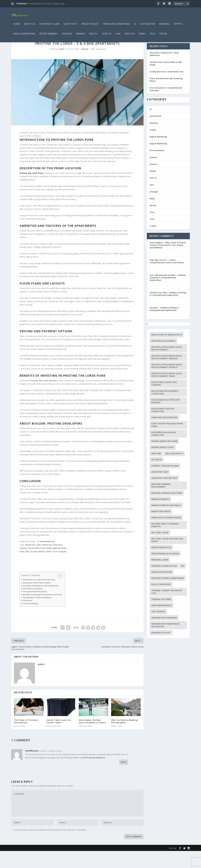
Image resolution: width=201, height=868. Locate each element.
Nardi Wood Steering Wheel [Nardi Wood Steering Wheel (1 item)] (166, 535)
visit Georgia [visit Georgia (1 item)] (158, 629)
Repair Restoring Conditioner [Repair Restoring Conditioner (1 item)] (168, 595)
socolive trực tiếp (158, 310)
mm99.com (32, 768)
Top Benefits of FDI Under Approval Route (43, 565)
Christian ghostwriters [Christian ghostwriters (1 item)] (164, 434)
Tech (152, 36)
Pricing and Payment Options (35, 609)
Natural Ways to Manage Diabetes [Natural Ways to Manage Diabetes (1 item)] (165, 542)
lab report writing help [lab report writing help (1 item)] (164, 495)
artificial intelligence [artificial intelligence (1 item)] (163, 358)
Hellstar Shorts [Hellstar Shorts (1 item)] (174, 470)
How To (107, 36)
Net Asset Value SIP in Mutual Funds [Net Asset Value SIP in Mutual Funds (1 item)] (167, 557)
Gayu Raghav (156, 260)
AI (135, 26)
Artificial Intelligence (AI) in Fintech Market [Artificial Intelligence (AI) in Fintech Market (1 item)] (167, 365)
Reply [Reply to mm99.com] (124, 779)
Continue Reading (30, 621)
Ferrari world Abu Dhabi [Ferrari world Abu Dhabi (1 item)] (164, 458)
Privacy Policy (90, 26)
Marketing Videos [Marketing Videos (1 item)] (161, 528)
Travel (163, 36)
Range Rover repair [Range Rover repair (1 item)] (162, 589)
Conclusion (28, 618)
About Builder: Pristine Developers (37, 615)
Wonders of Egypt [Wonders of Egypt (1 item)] (161, 650)
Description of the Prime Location (37, 600)
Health (93, 36)
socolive (153, 325)
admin (62, 66)
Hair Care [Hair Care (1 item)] (156, 470)
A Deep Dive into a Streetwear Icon (167, 89)
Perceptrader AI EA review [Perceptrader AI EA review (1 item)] (165, 571)
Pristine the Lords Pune (52, 562)
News (142, 36)
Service (153, 222)
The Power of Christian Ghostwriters (26, 738)
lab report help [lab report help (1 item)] (160, 489)
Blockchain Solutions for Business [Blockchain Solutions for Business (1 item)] (165, 418)
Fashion (67, 36)
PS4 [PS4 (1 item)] (183, 583)
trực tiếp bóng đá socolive (162, 292)
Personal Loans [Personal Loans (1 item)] (160, 577)
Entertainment (49, 36)
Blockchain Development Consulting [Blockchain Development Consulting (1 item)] (165, 409)
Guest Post (70, 26)
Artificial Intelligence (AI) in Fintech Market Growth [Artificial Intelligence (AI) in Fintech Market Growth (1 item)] (167, 383)
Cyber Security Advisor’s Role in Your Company (43, 568)
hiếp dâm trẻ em (158, 277)
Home (17, 26)
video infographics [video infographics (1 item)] (161, 622)
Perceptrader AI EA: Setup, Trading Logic (46, 4)
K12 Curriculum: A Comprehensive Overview (166, 106)
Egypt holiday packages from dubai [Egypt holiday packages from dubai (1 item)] (167, 442)
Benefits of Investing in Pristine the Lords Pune (42, 612)
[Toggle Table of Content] (59, 593)
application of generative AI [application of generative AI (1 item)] (167, 352)
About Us (30, 26)
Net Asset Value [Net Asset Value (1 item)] (160, 550)
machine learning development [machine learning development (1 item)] (161, 503)
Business (164, 26)
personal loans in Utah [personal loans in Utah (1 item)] (164, 583)
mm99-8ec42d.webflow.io (94, 775)
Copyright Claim (49, 26)
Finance (80, 36)
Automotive (148, 26)
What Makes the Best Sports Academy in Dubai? (92, 738)
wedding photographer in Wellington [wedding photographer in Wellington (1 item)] (165, 642)
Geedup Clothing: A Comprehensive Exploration (168, 295)
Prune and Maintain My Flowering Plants (166, 97)
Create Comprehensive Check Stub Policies (167, 278)
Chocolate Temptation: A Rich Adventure (164, 71)
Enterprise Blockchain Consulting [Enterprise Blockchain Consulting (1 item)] (164, 451)
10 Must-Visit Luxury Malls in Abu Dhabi (166, 80)
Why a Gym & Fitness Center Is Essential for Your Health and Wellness (168, 262)
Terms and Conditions (116, 26)
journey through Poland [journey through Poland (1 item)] (165, 483)
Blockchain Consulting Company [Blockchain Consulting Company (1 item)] (164, 401)
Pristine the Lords (33, 562)
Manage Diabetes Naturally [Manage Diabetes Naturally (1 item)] (166, 522)
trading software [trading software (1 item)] (161, 616)
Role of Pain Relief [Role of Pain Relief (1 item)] (161, 601)
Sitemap (172, 865)
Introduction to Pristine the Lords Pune (39, 597)
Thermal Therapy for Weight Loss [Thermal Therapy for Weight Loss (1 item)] (167, 609)
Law (118, 36)
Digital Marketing (24, 36)
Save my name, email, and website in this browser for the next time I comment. (50, 847)
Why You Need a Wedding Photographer (124, 738)
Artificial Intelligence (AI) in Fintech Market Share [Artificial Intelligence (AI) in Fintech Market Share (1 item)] (167, 392)
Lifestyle (130, 36)
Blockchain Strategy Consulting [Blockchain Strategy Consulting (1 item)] (163, 427)
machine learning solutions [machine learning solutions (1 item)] (167, 510)
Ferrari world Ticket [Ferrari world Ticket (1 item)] (163, 464)
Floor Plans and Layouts (33, 606)
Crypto (178, 26)
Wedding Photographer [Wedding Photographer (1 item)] (164, 635)
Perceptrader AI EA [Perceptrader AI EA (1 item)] (161, 564)
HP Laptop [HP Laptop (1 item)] (157, 477)
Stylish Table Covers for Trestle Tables (59, 738)
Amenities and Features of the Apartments (41, 603)
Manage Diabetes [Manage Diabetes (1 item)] (160, 516)
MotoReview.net (47, 558)
